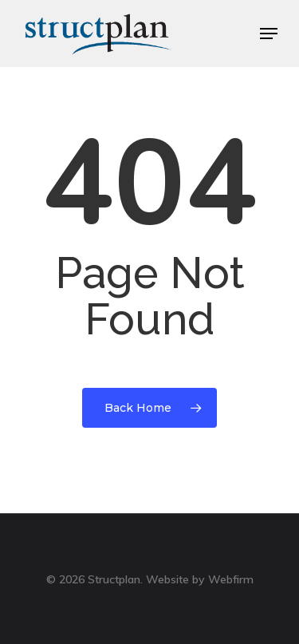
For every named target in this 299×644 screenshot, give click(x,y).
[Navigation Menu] (269, 34)
